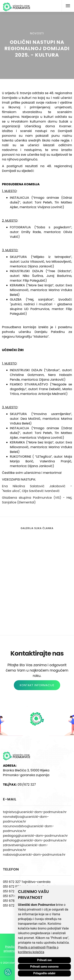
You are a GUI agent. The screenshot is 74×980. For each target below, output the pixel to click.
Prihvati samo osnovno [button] (44, 967)
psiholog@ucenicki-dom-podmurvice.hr (35, 840)
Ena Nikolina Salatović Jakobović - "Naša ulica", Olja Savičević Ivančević (37, 489)
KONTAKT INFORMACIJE (37, 685)
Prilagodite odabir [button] (44, 973)
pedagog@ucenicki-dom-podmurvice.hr (35, 836)
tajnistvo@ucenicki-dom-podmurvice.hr (35, 812)
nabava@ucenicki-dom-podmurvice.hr (34, 855)
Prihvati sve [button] (44, 960)
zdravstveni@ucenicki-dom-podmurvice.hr (25, 847)
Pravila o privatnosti (32, 947)
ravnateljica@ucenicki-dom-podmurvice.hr (26, 819)
